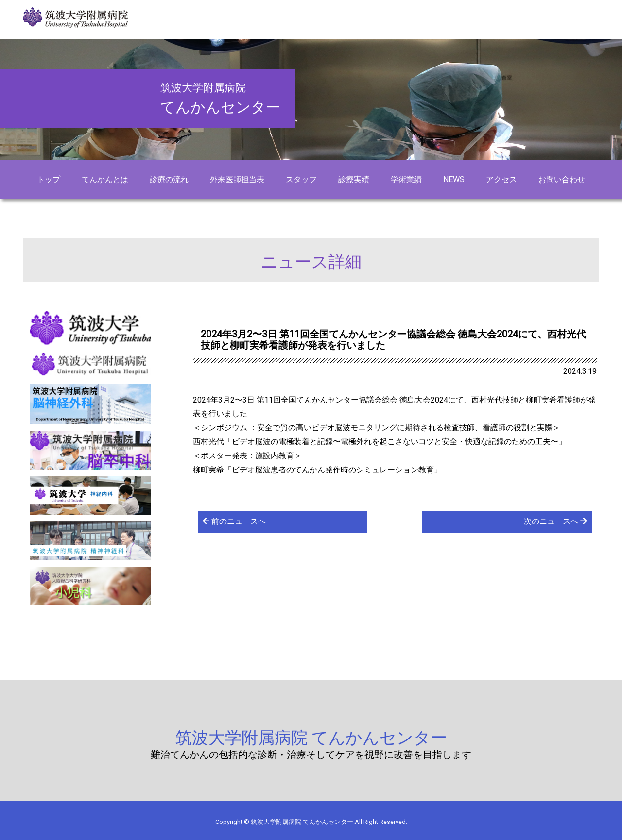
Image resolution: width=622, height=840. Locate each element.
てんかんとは (105, 179)
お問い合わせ (562, 179)
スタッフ (301, 179)
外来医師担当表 (237, 179)
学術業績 (406, 179)
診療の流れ (169, 179)
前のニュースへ (234, 521)
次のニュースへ (555, 521)
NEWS (454, 179)
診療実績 (354, 179)
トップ (49, 179)
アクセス (501, 179)
